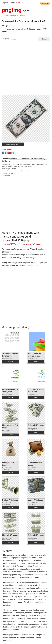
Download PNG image (13, 144)
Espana (17, 3)
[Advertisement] (26, 69)
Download (10, 362)
